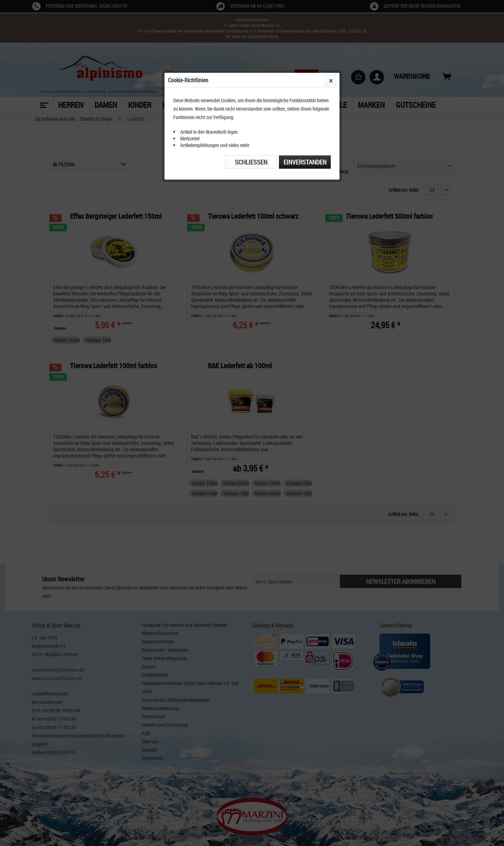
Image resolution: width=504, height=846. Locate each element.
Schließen (251, 162)
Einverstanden (305, 162)
